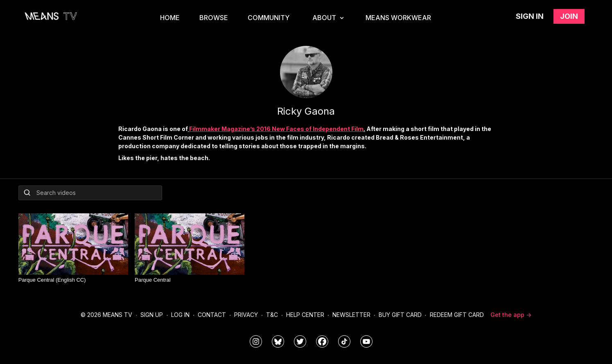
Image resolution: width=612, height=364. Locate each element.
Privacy (246, 315)
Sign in (530, 16)
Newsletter (351, 315)
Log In (180, 315)
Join (569, 16)
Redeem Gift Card (457, 315)
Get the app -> (511, 315)
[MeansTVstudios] (278, 341)
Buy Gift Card (400, 315)
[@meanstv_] (344, 341)
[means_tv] (256, 341)
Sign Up (152, 315)
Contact (212, 315)
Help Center (305, 315)
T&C (272, 315)
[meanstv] (322, 341)
